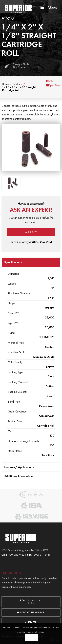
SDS (49, 81)
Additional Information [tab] (19, 476)
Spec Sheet (53, 85)
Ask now (31, 232)
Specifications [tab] (13, 262)
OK (31, 638)
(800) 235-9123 (42, 242)
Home (5, 84)
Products (17, 84)
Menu (48, 7)
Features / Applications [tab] (19, 467)
